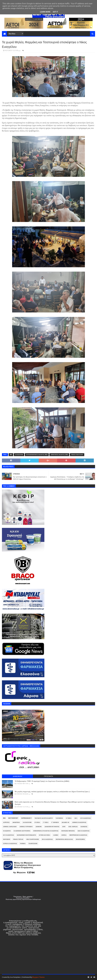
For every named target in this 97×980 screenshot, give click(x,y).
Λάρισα (64, 835)
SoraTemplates (15, 977)
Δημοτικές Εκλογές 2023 (59, 455)
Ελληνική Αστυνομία (22, 831)
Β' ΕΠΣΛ (37, 822)
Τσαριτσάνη (33, 844)
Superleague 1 (26, 818)
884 (11, 455)
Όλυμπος (59, 818)
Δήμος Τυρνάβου (26, 827)
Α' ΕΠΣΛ (69, 818)
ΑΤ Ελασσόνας (85, 818)
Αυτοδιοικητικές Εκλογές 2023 (37, 455)
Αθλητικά (16, 822)
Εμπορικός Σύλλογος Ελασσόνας (46, 831)
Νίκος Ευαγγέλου (77, 455)
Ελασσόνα (7, 831)
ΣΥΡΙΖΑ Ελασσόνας (10, 844)
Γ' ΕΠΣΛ (46, 822)
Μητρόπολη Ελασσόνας (78, 835)
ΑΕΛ (76, 818)
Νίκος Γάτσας (18, 839)
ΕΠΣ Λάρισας (73, 827)
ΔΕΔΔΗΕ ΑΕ (65, 822)
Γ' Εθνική (55, 822)
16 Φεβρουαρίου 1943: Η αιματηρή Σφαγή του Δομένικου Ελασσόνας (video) (42, 781)
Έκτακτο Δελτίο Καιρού (44, 818)
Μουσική (7, 839)
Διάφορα (39, 827)
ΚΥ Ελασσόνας (9, 835)
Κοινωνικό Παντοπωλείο (26, 835)
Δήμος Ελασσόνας (79, 822)
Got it (55, 12)
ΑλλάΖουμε (19, 455)
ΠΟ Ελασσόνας (47, 839)
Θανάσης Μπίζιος (68, 831)
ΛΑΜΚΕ (56, 835)
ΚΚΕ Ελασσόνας (84, 831)
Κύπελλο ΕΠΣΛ (45, 835)
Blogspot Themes (38, 977)
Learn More (45, 12)
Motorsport (13, 818)
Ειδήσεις (84, 827)
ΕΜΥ (64, 827)
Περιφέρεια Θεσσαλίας (64, 839)
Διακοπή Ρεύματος (52, 827)
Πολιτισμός (80, 839)
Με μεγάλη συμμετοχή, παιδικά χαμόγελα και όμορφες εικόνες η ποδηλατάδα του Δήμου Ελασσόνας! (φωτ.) (52, 792)
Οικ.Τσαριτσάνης (33, 839)
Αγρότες (6, 822)
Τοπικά (23, 844)
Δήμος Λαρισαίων (10, 827)
